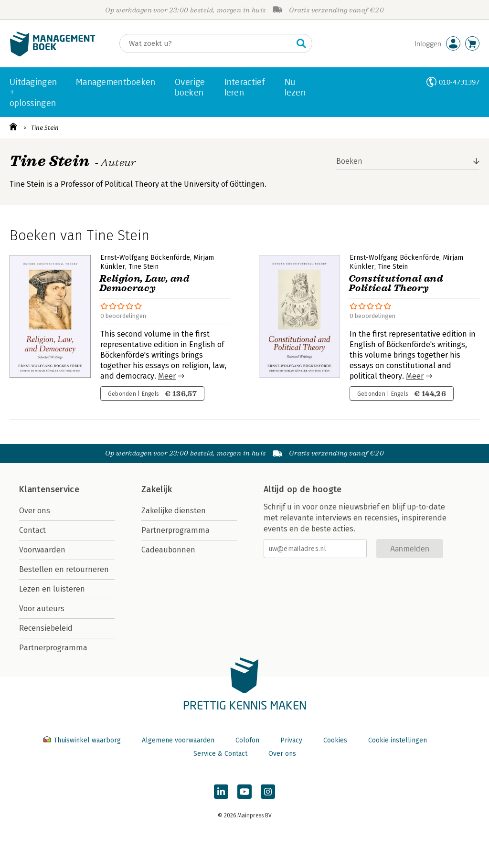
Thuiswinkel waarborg (83, 740)
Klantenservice (49, 489)
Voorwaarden (42, 550)
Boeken (349, 161)
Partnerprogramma (53, 648)
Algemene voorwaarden (178, 740)
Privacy (291, 740)
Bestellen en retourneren (64, 569)
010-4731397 (459, 82)
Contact (32, 530)
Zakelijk (157, 489)
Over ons (35, 511)
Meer (167, 376)
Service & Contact (220, 754)
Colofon (247, 740)
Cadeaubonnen (168, 550)
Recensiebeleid (46, 628)
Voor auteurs (42, 609)
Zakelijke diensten (174, 511)
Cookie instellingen (398, 740)
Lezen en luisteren (52, 589)
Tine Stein (45, 128)
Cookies (335, 740)
